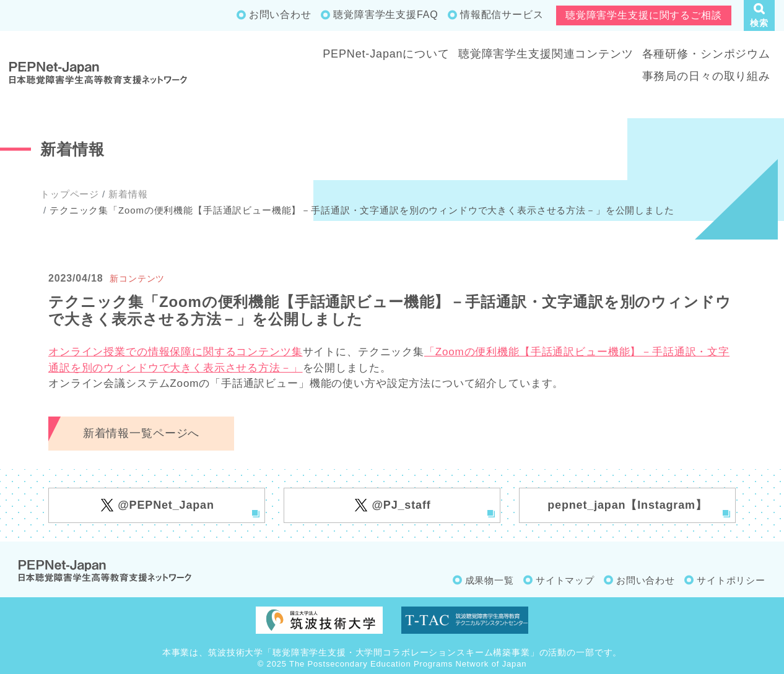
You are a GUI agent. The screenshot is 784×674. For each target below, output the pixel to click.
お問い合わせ (280, 15)
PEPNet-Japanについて (386, 54)
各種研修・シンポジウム (706, 54)
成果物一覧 (490, 580)
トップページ (70, 194)
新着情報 (128, 194)
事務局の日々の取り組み (706, 76)
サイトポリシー (731, 580)
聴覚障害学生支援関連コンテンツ (546, 54)
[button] (759, 15)
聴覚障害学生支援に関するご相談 (644, 15)
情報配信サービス (502, 15)
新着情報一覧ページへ (142, 433)
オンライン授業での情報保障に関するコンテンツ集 (176, 352)
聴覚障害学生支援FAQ (385, 15)
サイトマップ (565, 580)
